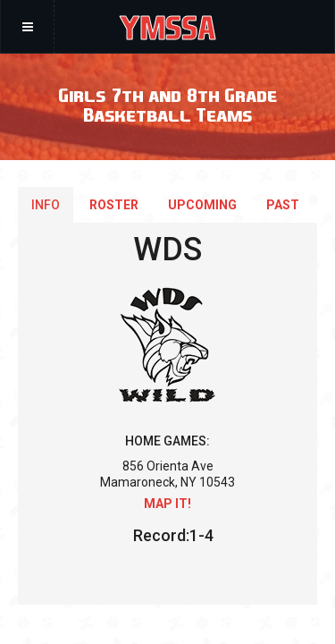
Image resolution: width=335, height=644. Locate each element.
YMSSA (167, 27)
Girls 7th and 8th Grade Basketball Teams (167, 104)
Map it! (167, 504)
